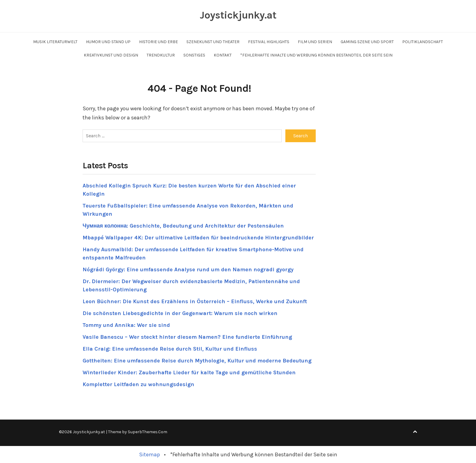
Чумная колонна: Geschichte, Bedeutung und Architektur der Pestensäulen (183, 226)
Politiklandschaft (423, 42)
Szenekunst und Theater (213, 42)
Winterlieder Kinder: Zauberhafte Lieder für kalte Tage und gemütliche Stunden (189, 372)
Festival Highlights (269, 42)
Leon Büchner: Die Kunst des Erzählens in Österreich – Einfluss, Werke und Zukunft (195, 301)
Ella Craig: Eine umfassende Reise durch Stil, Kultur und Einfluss (170, 349)
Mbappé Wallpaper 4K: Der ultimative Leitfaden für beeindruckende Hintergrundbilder (198, 238)
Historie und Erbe (158, 42)
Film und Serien (315, 42)
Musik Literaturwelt (55, 42)
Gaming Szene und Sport (367, 42)
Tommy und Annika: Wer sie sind (126, 325)
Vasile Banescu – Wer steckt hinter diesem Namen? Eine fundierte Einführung (187, 337)
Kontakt (223, 55)
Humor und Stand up (108, 42)
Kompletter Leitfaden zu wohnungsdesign (138, 384)
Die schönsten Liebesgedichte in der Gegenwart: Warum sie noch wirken (180, 313)
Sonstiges (194, 55)
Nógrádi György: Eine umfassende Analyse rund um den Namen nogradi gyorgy (188, 269)
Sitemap (150, 454)
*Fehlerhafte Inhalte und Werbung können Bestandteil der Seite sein (316, 55)
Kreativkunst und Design (111, 55)
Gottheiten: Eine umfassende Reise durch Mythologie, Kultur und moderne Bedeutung (197, 361)
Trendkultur (161, 55)
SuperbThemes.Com (148, 432)
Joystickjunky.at (238, 15)
